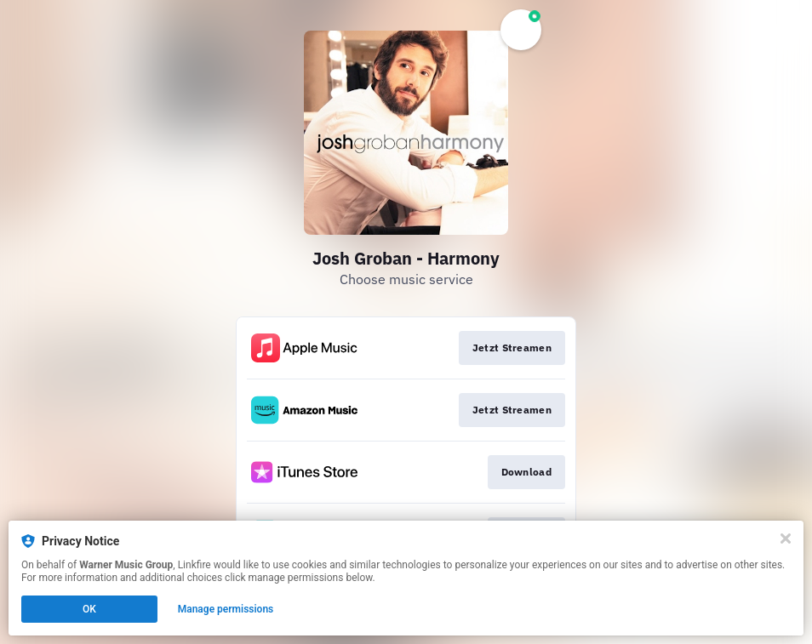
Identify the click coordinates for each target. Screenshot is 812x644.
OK (89, 609)
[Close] (786, 539)
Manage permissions (226, 609)
